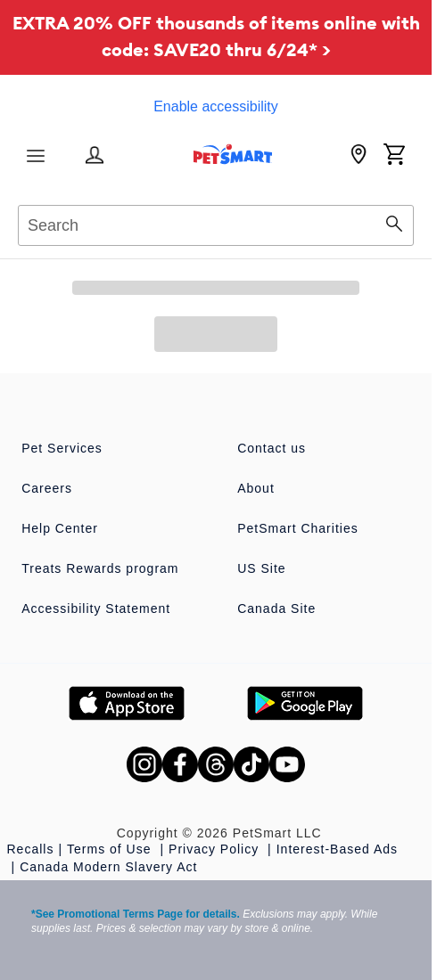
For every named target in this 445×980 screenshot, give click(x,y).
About (256, 488)
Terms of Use (111, 849)
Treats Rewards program (100, 568)
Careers (47, 488)
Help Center (60, 528)
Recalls (31, 849)
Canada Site (276, 608)
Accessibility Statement (96, 608)
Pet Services (62, 448)
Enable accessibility (216, 106)
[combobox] (216, 223)
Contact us (272, 448)
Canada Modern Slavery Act (108, 867)
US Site (261, 568)
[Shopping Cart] (394, 156)
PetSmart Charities (297, 528)
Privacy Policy (216, 849)
